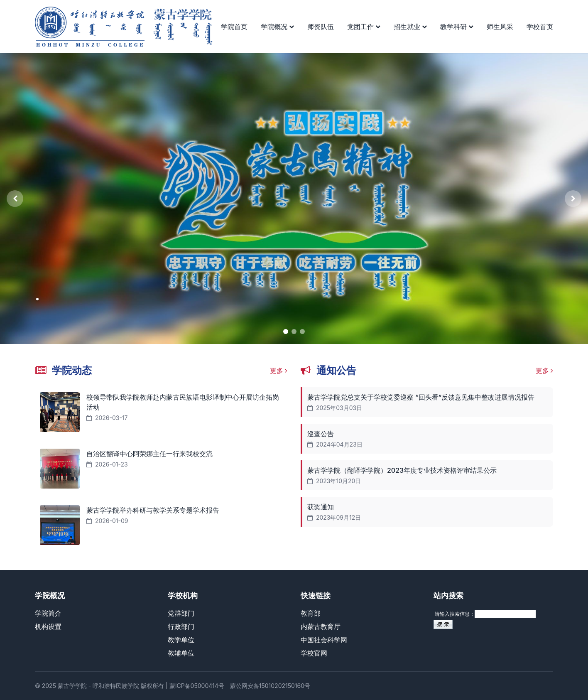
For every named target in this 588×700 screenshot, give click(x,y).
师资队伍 (321, 27)
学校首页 (540, 27)
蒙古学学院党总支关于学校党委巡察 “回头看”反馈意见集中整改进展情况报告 (421, 397)
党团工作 (364, 27)
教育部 (311, 613)
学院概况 (277, 27)
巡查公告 (321, 434)
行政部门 (181, 626)
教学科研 (457, 27)
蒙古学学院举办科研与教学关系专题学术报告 (153, 510)
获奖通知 (321, 507)
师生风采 (500, 27)
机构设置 (48, 626)
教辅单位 (181, 653)
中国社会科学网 (324, 640)
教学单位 (181, 640)
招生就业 (410, 27)
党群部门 (181, 613)
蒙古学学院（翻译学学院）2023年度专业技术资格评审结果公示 (402, 470)
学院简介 (48, 613)
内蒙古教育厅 (321, 626)
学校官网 (314, 653)
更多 (279, 371)
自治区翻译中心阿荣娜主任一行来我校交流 (149, 454)
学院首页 (234, 27)
